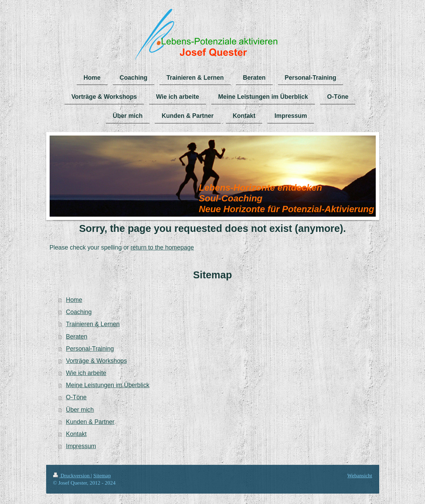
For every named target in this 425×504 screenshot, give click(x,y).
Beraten (77, 337)
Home (74, 300)
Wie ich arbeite (86, 373)
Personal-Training (90, 349)
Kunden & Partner (90, 422)
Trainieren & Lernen (93, 324)
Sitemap (102, 475)
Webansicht (360, 475)
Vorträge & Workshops (96, 361)
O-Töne (76, 397)
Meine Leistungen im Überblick (108, 385)
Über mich (80, 410)
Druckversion (72, 475)
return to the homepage (162, 247)
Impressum (81, 446)
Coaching (79, 312)
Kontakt (76, 434)
